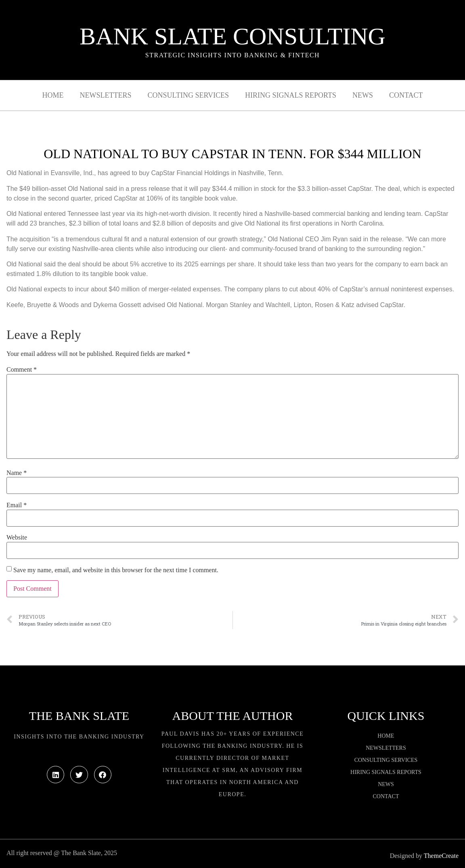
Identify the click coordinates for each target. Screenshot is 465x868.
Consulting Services (188, 95)
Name (17, 473)
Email (17, 505)
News (363, 95)
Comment (22, 370)
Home (53, 95)
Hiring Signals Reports (291, 95)
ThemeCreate (441, 856)
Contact (406, 95)
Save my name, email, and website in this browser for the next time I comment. (116, 570)
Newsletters (106, 95)
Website (17, 538)
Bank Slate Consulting (232, 36)
